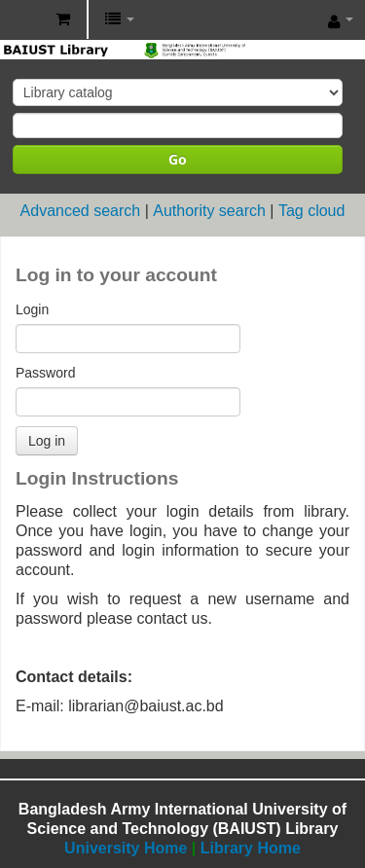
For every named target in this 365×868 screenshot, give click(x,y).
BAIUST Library (20, 20)
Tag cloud (312, 211)
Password (45, 373)
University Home (126, 848)
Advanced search (81, 211)
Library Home (251, 848)
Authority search (209, 211)
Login (32, 309)
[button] (63, 19)
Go (178, 159)
